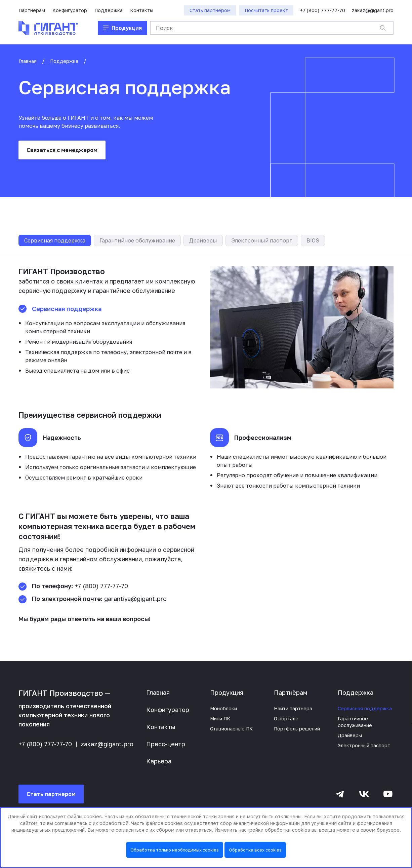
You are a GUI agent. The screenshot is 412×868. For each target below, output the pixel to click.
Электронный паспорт (262, 240)
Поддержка (109, 10)
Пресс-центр (166, 744)
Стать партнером (51, 794)
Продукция (227, 692)
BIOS (313, 240)
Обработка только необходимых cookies (175, 850)
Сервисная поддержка (55, 240)
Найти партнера (293, 708)
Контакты (142, 10)
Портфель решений (297, 729)
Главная (28, 61)
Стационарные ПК (231, 729)
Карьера (159, 761)
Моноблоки (223, 708)
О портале (286, 719)
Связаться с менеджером (62, 150)
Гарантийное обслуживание (137, 240)
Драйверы (203, 240)
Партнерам (32, 10)
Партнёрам (291, 692)
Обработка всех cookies (255, 850)
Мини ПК (220, 719)
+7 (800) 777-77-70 (323, 10)
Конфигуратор (70, 10)
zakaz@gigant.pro (373, 10)
